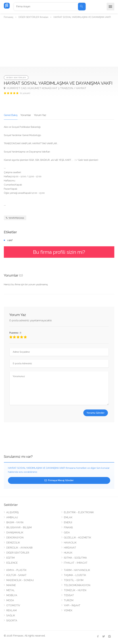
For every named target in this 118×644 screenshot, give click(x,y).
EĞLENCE (12, 563)
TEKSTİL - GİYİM (74, 580)
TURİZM (69, 600)
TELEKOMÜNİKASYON (77, 585)
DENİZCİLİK (13, 543)
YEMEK (68, 610)
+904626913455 (15, 218)
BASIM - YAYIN (15, 522)
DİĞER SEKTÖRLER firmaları (33, 17)
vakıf (10, 240)
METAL (11, 590)
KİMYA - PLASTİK (16, 570)
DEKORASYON (15, 538)
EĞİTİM (10, 558)
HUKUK (68, 553)
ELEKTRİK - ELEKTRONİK (79, 512)
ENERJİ (68, 522)
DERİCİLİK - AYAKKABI (19, 548)
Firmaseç (9, 17)
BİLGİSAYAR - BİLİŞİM (19, 527)
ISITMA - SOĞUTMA (75, 558)
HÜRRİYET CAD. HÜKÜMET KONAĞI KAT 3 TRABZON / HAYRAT (45, 88)
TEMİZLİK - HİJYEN (75, 590)
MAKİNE (11, 585)
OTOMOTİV (13, 605)
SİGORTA (12, 621)
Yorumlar (26, 115)
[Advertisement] (59, 44)
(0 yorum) (25, 93)
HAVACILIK (70, 543)
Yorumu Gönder (96, 413)
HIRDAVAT (70, 548)
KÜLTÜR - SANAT (16, 575)
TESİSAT (69, 595)
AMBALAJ (12, 517)
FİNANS (68, 527)
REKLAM (11, 610)
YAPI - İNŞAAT (72, 605)
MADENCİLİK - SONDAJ (20, 580)
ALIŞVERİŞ (13, 512)
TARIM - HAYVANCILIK (77, 570)
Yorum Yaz (40, 115)
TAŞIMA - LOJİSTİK (75, 575)
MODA (10, 600)
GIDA (67, 533)
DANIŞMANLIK (15, 533)
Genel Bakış (11, 115)
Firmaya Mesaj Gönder (59, 480)
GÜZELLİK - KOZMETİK (77, 538)
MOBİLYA (12, 595)
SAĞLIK (11, 616)
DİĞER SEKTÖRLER (16, 78)
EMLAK (68, 517)
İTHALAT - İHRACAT (76, 563)
